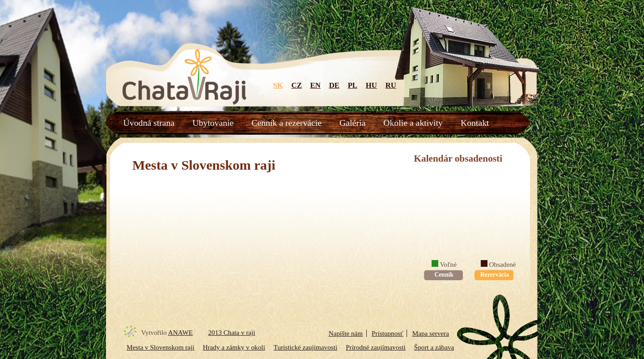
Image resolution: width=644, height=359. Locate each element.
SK (278, 85)
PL (353, 85)
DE (334, 85)
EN (316, 85)
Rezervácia (494, 275)
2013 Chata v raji (232, 332)
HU (371, 85)
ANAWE (180, 332)
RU (391, 85)
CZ (297, 85)
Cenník (443, 275)
